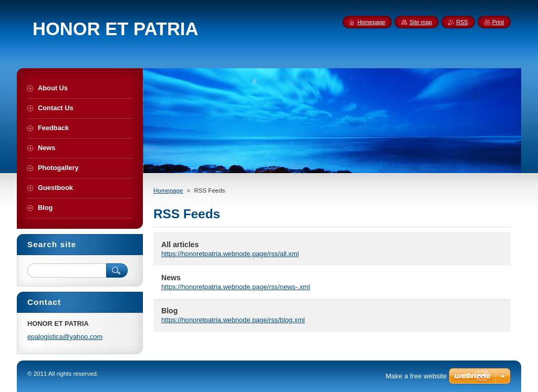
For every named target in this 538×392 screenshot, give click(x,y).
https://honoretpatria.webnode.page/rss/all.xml (230, 254)
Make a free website (416, 376)
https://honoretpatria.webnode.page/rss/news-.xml (236, 287)
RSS (462, 22)
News (171, 278)
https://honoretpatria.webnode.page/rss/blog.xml (233, 320)
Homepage (168, 190)
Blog (169, 311)
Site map (421, 22)
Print (498, 22)
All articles (180, 245)
